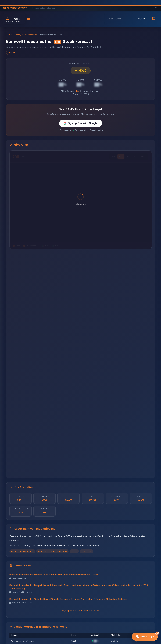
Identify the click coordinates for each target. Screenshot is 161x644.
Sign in (141, 19)
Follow (12, 52)
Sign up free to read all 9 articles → (80, 610)
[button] (145, 637)
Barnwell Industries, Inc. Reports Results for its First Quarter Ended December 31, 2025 (54, 575)
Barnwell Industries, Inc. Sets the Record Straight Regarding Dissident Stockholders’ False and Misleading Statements (69, 599)
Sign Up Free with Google (81, 123)
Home (9, 35)
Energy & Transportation (26, 35)
